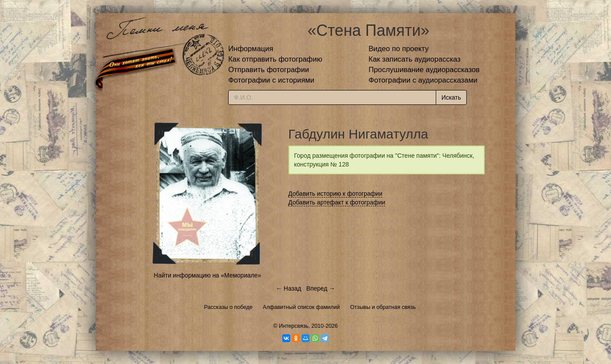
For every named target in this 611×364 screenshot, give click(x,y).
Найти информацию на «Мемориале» (207, 275)
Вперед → (321, 288)
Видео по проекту (399, 49)
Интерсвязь (294, 326)
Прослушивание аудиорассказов (424, 70)
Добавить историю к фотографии (336, 194)
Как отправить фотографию (275, 59)
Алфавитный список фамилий (301, 307)
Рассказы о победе (228, 307)
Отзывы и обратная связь (383, 307)
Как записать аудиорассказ (415, 59)
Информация (251, 49)
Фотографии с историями (271, 80)
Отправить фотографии (269, 70)
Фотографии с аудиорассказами (423, 80)
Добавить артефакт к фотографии (337, 202)
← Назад (288, 288)
